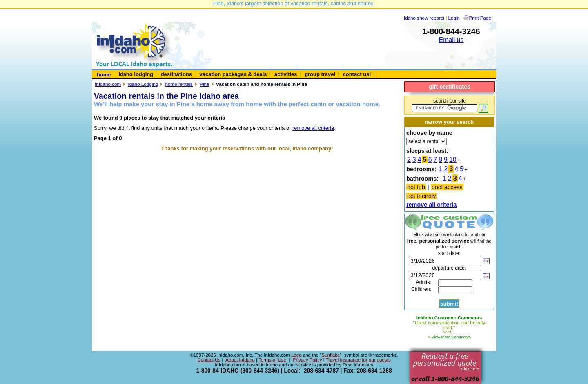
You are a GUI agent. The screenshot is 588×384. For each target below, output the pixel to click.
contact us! (357, 74)
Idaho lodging (136, 74)
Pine (204, 84)
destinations (176, 74)
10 (453, 160)
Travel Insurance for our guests (358, 360)
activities (286, 74)
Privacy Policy (307, 360)
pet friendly (421, 196)
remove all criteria (313, 128)
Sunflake (331, 355)
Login (454, 18)
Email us (451, 40)
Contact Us (209, 360)
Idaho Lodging (143, 84)
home (104, 75)
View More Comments (451, 337)
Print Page (480, 18)
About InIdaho (240, 360)
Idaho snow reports (424, 18)
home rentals (179, 84)
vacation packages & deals (233, 74)
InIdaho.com (108, 84)
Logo (296, 355)
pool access (447, 187)
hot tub (416, 187)
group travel (320, 74)
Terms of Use (273, 360)
